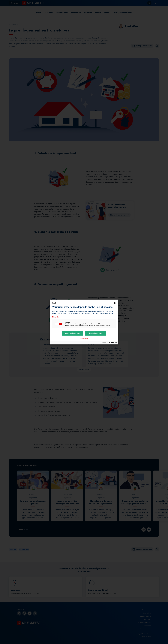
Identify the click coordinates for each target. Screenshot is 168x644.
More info (55, 317)
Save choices (84, 338)
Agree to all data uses (73, 333)
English (56, 303)
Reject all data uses (95, 333)
